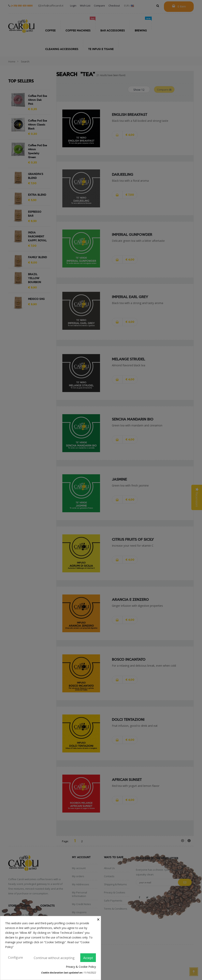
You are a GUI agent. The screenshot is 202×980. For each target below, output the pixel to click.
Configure (15, 957)
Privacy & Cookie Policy (81, 967)
